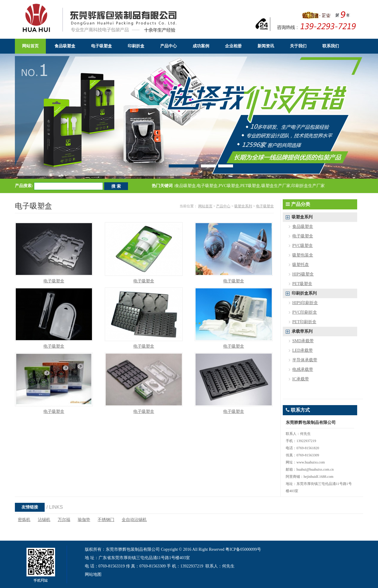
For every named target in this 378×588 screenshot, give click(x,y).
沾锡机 (44, 520)
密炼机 (24, 520)
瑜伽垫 (84, 520)
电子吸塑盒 (265, 206)
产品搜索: (24, 186)
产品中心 (223, 206)
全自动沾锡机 (134, 520)
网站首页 (205, 206)
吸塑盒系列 (243, 206)
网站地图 (93, 574)
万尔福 (64, 520)
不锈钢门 (106, 520)
